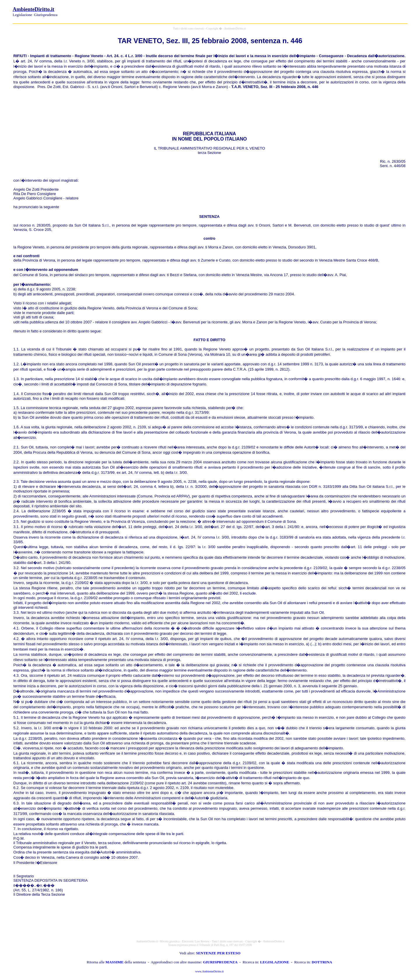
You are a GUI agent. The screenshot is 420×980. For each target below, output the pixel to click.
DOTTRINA (322, 962)
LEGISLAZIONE (275, 962)
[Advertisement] (339, 11)
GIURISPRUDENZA (220, 962)
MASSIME (115, 962)
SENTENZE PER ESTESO (218, 953)
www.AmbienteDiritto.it (209, 971)
